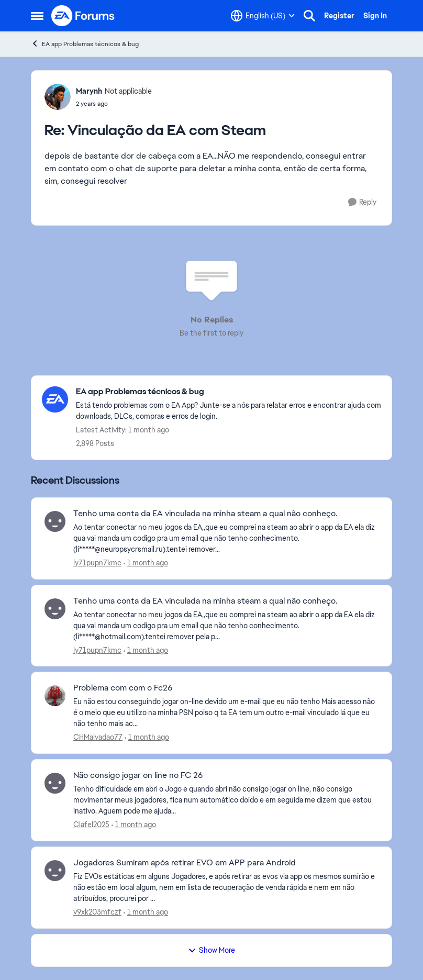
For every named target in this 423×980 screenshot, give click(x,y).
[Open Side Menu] (37, 16)
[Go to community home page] (83, 16)
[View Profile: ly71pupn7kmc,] (55, 521)
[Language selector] (263, 16)
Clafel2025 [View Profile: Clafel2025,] (91, 825)
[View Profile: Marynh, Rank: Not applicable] (58, 97)
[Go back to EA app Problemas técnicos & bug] (229, 392)
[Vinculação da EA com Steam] (114, 104)
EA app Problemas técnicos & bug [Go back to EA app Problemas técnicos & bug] (85, 44)
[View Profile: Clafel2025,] (55, 783)
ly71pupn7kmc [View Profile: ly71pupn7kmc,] (97, 563)
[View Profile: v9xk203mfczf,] (55, 871)
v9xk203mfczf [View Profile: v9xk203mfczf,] (97, 912)
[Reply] (362, 202)
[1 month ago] (146, 563)
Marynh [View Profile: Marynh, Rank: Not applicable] (89, 91)
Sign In (375, 16)
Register (339, 16)
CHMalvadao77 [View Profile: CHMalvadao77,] (98, 737)
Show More (211, 950)
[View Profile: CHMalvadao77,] (55, 696)
